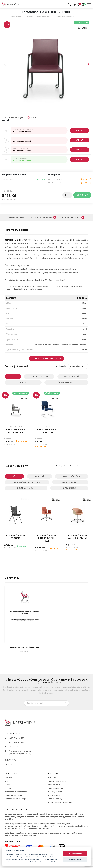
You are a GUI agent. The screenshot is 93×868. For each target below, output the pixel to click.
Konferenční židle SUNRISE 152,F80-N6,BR (47, 538)
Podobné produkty (73, 217)
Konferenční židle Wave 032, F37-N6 (78, 537)
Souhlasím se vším (75, 853)
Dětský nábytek (55, 795)
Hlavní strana (16, 17)
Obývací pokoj (54, 785)
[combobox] (78, 366)
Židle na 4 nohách (73, 377)
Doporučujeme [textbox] (77, 366)
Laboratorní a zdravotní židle (60, 802)
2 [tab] (46, 112)
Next (88, 64)
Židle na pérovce (66, 382)
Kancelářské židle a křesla (27, 482)
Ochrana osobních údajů (15, 799)
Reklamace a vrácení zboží (16, 792)
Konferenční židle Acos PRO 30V (47, 431)
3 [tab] (49, 112)
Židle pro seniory (55, 799)
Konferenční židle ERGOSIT (16, 537)
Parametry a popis (16, 217)
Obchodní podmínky (13, 795)
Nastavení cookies (75, 859)
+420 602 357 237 (14, 743)
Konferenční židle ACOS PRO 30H (16, 431)
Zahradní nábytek (56, 788)
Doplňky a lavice (55, 792)
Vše (13, 377)
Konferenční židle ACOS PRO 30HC (68, 17)
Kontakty (8, 778)
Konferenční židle (44, 17)
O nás (7, 785)
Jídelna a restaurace (57, 781)
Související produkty (44, 217)
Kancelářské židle (70, 482)
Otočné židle (69, 488)
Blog (6, 781)
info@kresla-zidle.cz (15, 747)
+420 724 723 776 (14, 738)
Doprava (8, 788)
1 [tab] (44, 112)
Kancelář (29, 17)
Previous (5, 64)
